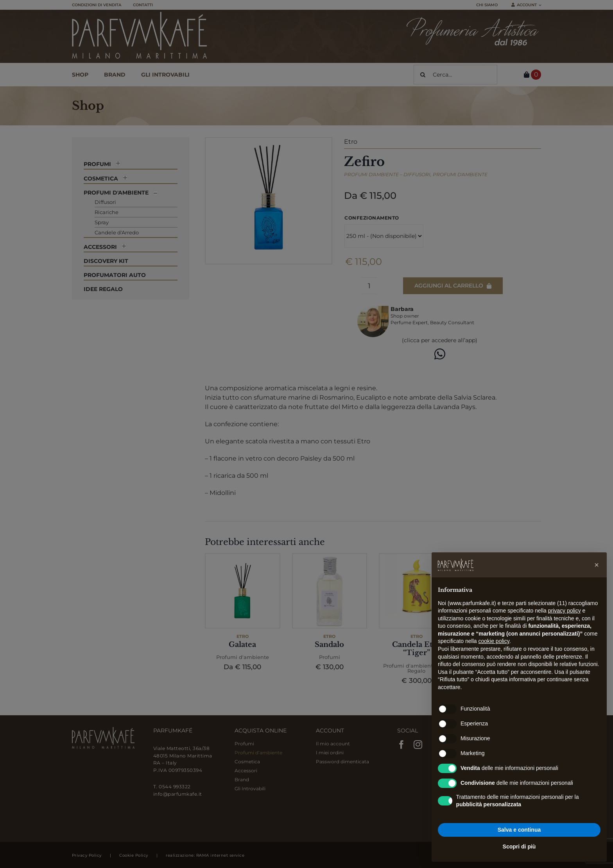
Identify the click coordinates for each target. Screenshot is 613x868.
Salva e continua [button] (519, 830)
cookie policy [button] (494, 641)
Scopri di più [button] (519, 847)
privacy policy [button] (565, 611)
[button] (597, 565)
